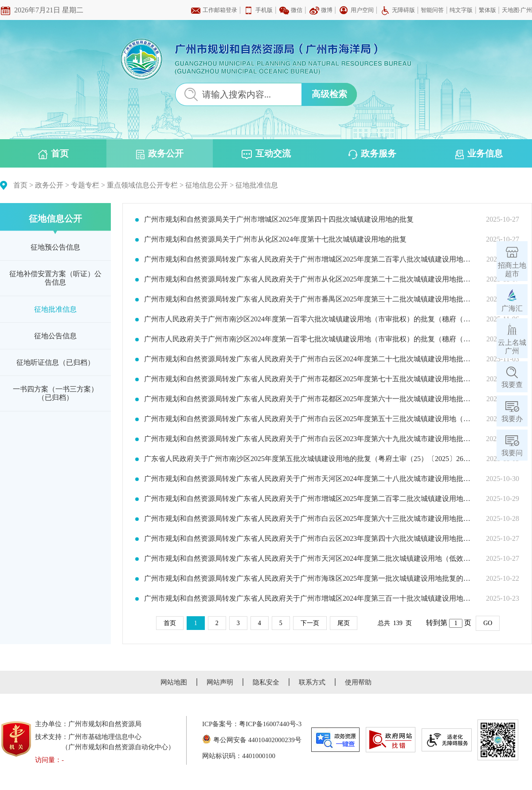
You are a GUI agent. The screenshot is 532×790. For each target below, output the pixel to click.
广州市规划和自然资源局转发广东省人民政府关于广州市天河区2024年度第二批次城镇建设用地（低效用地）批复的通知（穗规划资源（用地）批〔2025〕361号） (309, 559)
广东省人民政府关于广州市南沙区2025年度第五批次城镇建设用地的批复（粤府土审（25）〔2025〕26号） (309, 459)
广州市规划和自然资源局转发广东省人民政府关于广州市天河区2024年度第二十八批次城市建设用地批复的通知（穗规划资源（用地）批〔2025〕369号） (309, 479)
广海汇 (512, 308)
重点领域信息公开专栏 (142, 185)
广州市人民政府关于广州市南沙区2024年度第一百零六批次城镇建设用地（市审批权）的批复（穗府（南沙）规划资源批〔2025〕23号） (309, 319)
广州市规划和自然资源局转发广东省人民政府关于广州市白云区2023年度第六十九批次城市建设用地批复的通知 (309, 439)
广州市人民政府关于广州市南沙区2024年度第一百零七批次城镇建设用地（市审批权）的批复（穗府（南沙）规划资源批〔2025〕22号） (309, 339)
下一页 (310, 623)
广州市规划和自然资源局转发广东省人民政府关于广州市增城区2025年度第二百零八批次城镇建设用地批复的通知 (309, 259)
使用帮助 (358, 682)
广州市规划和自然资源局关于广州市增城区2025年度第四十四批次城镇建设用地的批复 (279, 219)
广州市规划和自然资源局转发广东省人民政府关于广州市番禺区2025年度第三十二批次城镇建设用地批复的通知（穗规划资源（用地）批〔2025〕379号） (309, 299)
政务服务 (372, 154)
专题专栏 (85, 185)
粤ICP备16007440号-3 (270, 724)
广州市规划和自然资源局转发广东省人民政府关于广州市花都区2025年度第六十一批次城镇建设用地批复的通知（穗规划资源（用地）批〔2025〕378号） (309, 399)
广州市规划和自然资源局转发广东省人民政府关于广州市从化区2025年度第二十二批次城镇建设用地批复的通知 (309, 279)
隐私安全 (266, 682)
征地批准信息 (257, 185)
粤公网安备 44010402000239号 (252, 740)
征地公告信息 (55, 336)
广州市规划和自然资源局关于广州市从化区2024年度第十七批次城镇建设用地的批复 (275, 239)
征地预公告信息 (55, 247)
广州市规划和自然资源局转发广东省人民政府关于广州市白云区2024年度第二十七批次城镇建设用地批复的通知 (309, 359)
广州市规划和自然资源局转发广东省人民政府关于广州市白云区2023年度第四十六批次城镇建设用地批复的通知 (309, 539)
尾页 (344, 623)
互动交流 (266, 154)
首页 (53, 154)
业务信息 (479, 154)
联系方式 (312, 682)
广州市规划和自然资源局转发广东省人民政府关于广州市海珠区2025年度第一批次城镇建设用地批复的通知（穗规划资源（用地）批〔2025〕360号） (309, 579)
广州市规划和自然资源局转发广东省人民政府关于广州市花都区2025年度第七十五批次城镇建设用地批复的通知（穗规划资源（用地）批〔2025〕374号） (309, 379)
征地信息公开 (207, 185)
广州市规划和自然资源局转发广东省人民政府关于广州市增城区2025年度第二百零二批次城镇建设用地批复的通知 (309, 499)
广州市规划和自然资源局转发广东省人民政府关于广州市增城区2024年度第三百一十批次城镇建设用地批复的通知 (309, 598)
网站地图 (174, 682)
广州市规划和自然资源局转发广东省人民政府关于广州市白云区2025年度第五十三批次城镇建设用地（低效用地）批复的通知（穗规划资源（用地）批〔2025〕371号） (309, 419)
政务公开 (160, 154)
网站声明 (220, 682)
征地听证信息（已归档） (55, 362)
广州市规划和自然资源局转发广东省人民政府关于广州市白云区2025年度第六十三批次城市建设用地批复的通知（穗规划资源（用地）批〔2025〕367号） (309, 519)
